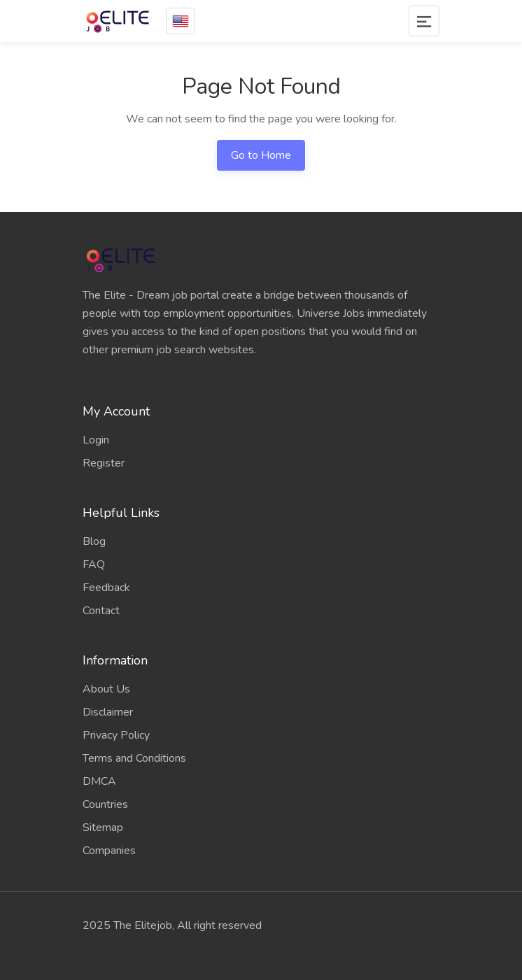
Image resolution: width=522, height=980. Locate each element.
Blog (94, 541)
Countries (105, 804)
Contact (101, 611)
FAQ (94, 564)
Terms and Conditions (134, 758)
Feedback (106, 588)
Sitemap (103, 828)
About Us (106, 689)
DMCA (99, 781)
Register (104, 463)
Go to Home (261, 155)
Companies (109, 851)
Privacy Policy (116, 735)
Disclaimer (108, 712)
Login (96, 440)
